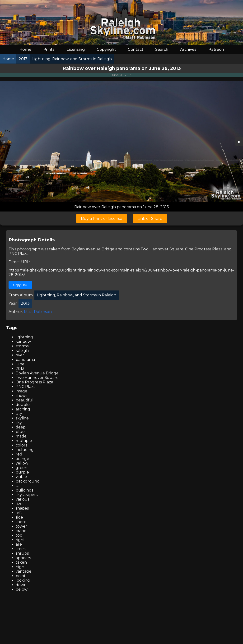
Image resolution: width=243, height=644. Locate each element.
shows (21, 396)
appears (23, 558)
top (19, 535)
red (19, 454)
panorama (25, 360)
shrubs (22, 553)
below (22, 589)
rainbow (23, 342)
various (22, 499)
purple (22, 472)
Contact (136, 49)
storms (22, 346)
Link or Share (150, 218)
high (20, 567)
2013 (20, 369)
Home (25, 49)
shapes (22, 508)
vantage (23, 571)
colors (21, 445)
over (20, 355)
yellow (22, 463)
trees (21, 549)
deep (21, 427)
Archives (188, 49)
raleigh (22, 351)
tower (21, 526)
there (21, 522)
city (19, 414)
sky (19, 423)
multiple (24, 441)
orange (22, 459)
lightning (24, 337)
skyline (22, 418)
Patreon (216, 49)
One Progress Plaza (204, 249)
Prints (49, 49)
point (21, 576)
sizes (20, 504)
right (20, 540)
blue (20, 432)
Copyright (106, 49)
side (19, 517)
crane (21, 531)
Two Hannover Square (162, 249)
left (19, 513)
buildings (24, 490)
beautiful (25, 400)
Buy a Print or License (102, 218)
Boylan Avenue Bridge (93, 249)
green (21, 468)
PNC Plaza (19, 254)
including (25, 450)
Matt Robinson (38, 312)
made (21, 436)
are (19, 544)
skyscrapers (27, 495)
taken (21, 562)
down (21, 585)
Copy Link (20, 285)
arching (23, 409)
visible (21, 477)
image (21, 391)
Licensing (76, 49)
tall (19, 486)
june (20, 364)
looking (23, 580)
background (28, 481)
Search (162, 49)
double (23, 405)
